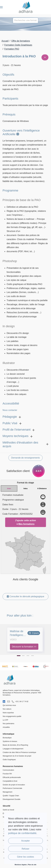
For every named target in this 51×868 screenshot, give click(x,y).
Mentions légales (21, 865)
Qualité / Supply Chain (11, 796)
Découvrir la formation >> (24, 647)
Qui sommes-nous (9, 705)
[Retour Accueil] (26, 7)
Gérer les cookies (26, 857)
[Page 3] (28, 656)
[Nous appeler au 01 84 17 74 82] (20, 702)
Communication (8, 770)
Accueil (5, 41)
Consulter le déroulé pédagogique (26, 596)
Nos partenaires (8, 724)
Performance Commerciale (12, 788)
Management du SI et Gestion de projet (17, 756)
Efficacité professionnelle (12, 777)
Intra (26, 488)
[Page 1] (19, 656)
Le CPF (6, 720)
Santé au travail (8, 810)
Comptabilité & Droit (10, 781)
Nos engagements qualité (12, 716)
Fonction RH (7, 774)
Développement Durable (11, 799)
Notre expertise (8, 713)
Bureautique (7, 738)
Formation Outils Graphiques (18, 45)
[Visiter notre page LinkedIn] (4, 702)
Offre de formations (21, 41)
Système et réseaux (10, 741)
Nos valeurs (7, 709)
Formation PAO (12, 49)
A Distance (42, 488)
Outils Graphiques (9, 760)
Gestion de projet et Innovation (14, 785)
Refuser (25, 849)
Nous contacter (10, 410)
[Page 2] (23, 656)
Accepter (26, 841)
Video (13, 640)
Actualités (6, 727)
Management (7, 792)
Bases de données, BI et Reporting (15, 745)
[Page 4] (33, 656)
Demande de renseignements (26, 458)
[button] (1, 7)
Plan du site (32, 865)
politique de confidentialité (22, 833)
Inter (9, 488)
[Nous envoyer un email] (9, 702)
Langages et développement (13, 749)
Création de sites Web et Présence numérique (19, 752)
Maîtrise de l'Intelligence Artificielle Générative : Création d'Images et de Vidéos (17, 633)
